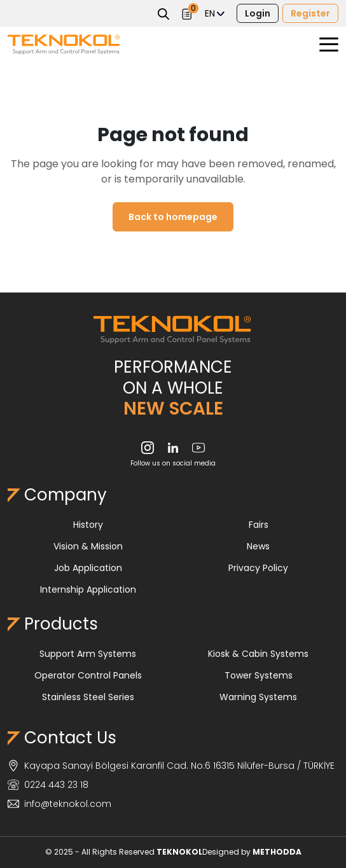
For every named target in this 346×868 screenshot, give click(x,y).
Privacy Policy (258, 568)
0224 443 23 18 (48, 785)
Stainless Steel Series (88, 697)
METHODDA (277, 852)
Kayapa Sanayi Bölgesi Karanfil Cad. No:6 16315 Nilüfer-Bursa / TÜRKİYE (171, 766)
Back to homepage (173, 217)
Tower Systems (259, 675)
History (88, 525)
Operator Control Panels (88, 675)
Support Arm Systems (88, 654)
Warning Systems (258, 697)
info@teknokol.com (59, 804)
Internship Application (88, 589)
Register (310, 13)
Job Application (88, 568)
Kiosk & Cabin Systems (258, 654)
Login (258, 13)
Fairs (259, 525)
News (258, 546)
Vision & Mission (88, 546)
